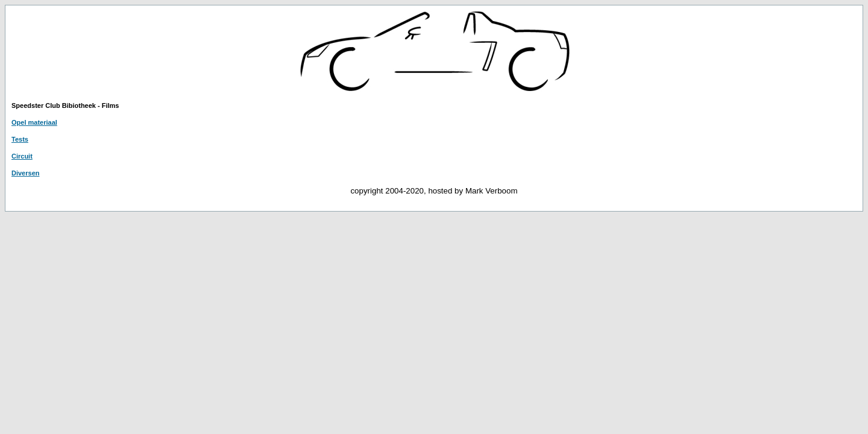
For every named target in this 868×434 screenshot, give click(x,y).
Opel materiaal (34, 122)
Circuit (22, 156)
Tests (20, 139)
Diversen (25, 173)
